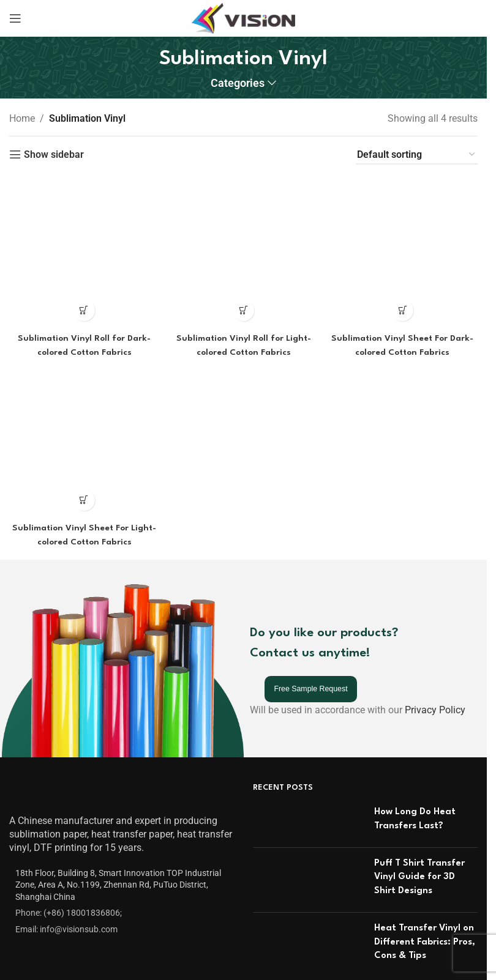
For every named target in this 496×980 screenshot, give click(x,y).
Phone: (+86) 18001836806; (69, 844)
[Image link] (41, 725)
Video (21, 947)
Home (22, 118)
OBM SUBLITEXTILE (378, 971)
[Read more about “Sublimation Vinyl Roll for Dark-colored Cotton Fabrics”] (83, 187)
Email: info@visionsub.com (66, 859)
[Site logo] (243, 17)
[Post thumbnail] (309, 752)
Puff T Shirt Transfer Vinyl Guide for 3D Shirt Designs (419, 807)
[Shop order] (417, 155)
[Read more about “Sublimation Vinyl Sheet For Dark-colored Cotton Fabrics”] (404, 187)
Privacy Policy (435, 641)
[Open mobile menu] (15, 18)
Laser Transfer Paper (216, 971)
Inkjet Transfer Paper (216, 947)
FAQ (18, 971)
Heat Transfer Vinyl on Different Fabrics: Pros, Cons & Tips (425, 872)
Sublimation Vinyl (372, 947)
